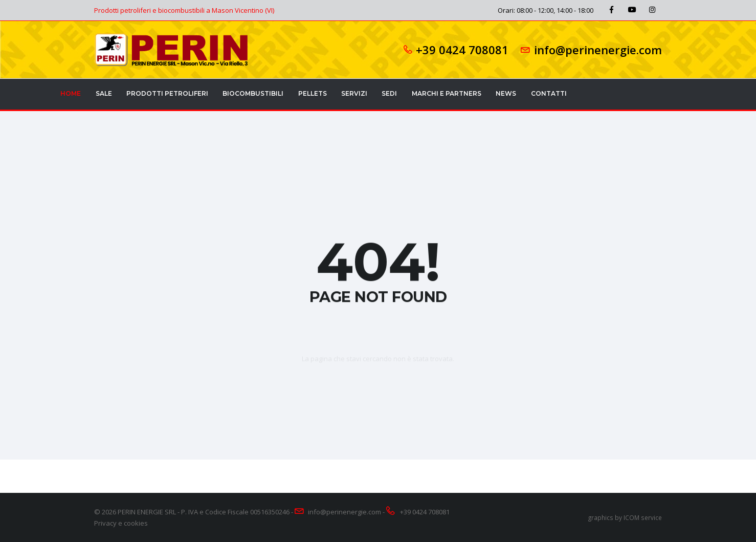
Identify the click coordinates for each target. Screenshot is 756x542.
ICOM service (643, 517)
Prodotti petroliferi (167, 93)
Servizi (354, 93)
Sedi (389, 93)
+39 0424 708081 (462, 50)
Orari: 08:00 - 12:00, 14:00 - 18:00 (546, 10)
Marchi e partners (447, 93)
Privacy (105, 523)
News (506, 93)
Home (71, 93)
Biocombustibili (253, 93)
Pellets (313, 93)
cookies (136, 523)
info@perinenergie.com (598, 50)
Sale (104, 93)
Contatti (549, 93)
